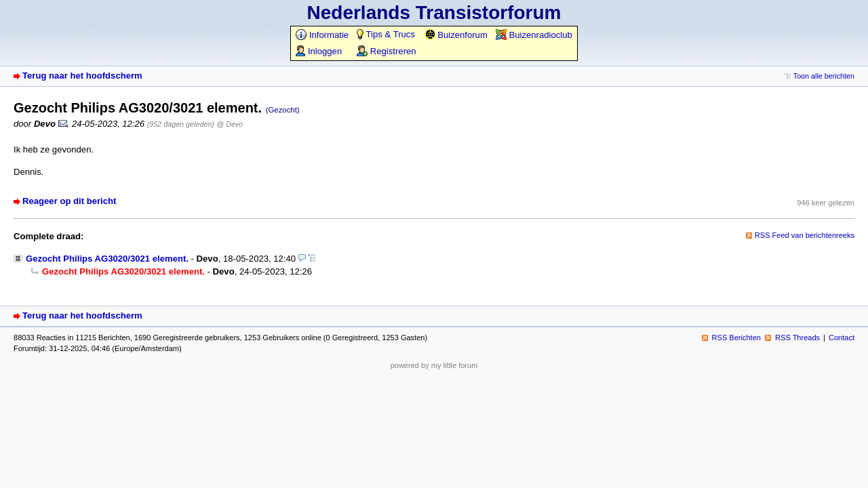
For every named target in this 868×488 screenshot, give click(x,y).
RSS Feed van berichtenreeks (805, 235)
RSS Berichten (736, 338)
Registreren (386, 51)
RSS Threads (797, 338)
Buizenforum (456, 35)
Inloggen (319, 51)
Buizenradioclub (534, 35)
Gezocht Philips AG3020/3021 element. (107, 259)
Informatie (322, 35)
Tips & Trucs (386, 34)
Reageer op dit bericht (69, 201)
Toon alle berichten (824, 76)
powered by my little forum (434, 365)
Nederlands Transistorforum (434, 13)
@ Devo (230, 124)
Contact (842, 338)
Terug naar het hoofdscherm (82, 76)
